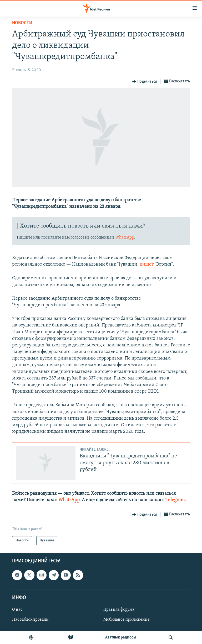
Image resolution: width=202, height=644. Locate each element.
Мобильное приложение (127, 620)
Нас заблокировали (30, 620)
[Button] (144, 82)
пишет (147, 264)
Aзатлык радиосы (121, 637)
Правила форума (119, 610)
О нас (17, 610)
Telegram (175, 500)
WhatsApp (125, 237)
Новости (22, 23)
